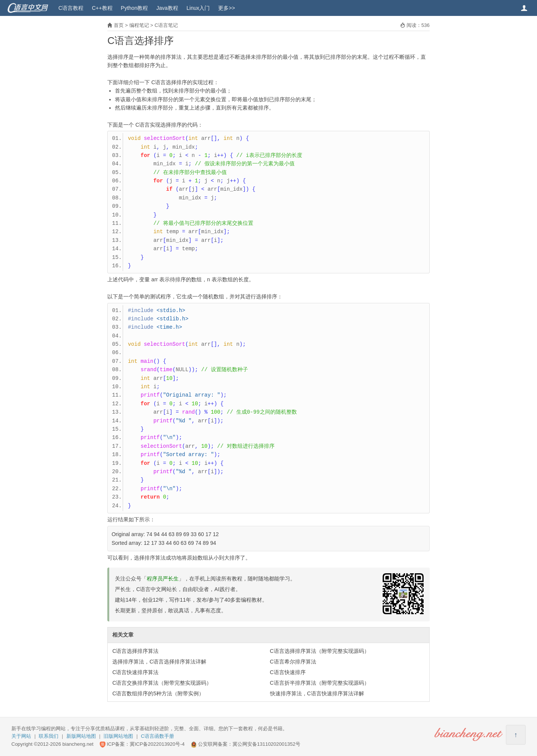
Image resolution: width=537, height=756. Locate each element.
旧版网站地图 (118, 736)
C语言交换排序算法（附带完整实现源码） (162, 683)
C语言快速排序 (288, 672)
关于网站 (21, 736)
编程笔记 (139, 25)
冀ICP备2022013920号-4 (157, 744)
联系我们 (49, 736)
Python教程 (135, 8)
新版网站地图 (81, 736)
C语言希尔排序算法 (293, 662)
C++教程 (102, 8)
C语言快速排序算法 (135, 672)
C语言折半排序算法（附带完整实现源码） (320, 683)
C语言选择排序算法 (135, 651)
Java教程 (167, 8)
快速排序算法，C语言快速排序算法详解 (317, 693)
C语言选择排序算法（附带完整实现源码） (320, 651)
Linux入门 (198, 8)
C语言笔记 (166, 25)
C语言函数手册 (158, 736)
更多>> (226, 8)
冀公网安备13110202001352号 (266, 744)
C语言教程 (71, 8)
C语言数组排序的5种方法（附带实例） (158, 693)
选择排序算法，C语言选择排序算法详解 (159, 662)
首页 (119, 25)
